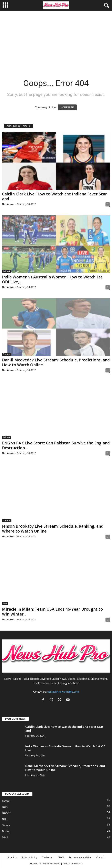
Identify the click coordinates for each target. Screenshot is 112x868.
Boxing (6, 831)
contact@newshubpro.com (63, 692)
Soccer (6, 801)
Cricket (7, 271)
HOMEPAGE (67, 107)
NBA (5, 807)
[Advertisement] (56, 41)
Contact (100, 857)
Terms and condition (80, 857)
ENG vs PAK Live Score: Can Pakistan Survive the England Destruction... (56, 445)
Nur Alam (8, 204)
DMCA (61, 857)
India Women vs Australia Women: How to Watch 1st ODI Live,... (52, 279)
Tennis (7, 354)
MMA (5, 837)
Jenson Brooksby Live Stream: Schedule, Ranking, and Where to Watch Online (53, 529)
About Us (12, 857)
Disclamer (47, 857)
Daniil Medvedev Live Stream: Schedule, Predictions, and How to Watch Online (56, 362)
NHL (5, 603)
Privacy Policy (30, 857)
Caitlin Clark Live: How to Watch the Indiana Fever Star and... (54, 196)
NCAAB (7, 813)
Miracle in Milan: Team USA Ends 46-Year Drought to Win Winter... (52, 612)
